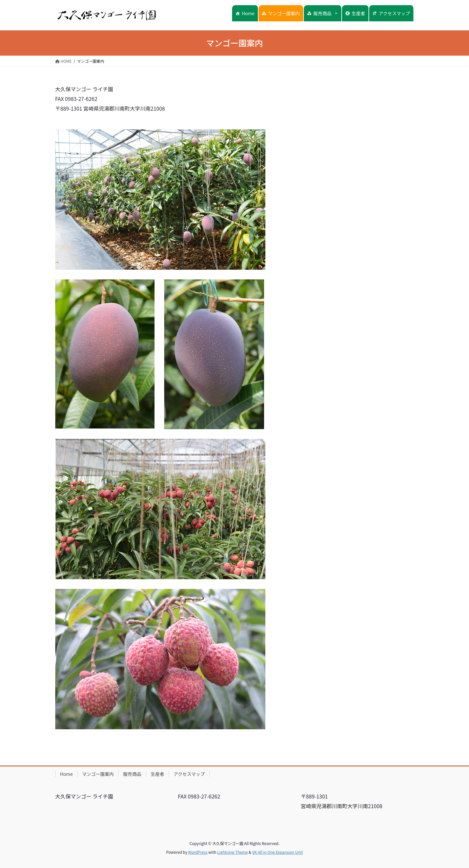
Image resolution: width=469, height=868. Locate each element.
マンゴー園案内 (284, 13)
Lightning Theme (233, 852)
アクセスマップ (394, 13)
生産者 (358, 13)
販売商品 (326, 13)
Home (248, 13)
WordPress (198, 852)
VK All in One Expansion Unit (277, 852)
